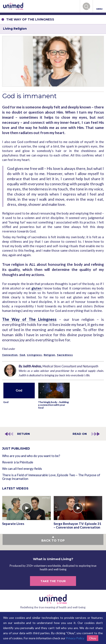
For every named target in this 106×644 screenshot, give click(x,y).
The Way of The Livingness (29, 319)
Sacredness (65, 355)
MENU (99, 7)
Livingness (34, 355)
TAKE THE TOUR (53, 581)
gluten (37, 288)
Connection (10, 355)
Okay (93, 638)
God (22, 355)
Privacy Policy (75, 638)
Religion (49, 355)
